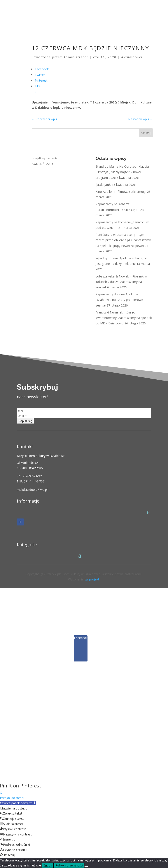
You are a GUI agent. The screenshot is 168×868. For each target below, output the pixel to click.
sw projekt (92, 579)
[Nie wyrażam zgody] (86, 866)
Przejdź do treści (12, 798)
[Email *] (84, 416)
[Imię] (84, 410)
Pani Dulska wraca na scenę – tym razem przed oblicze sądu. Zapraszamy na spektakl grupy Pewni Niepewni (123, 240)
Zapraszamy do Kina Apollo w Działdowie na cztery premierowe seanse (119, 300)
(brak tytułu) (104, 185)
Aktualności (132, 57)
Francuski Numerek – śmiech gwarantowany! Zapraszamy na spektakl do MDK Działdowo (124, 318)
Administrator (76, 57)
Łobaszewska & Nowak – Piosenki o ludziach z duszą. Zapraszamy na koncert (121, 282)
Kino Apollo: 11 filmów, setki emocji (121, 192)
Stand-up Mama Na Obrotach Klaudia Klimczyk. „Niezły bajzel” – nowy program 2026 (122, 172)
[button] (18, 803)
